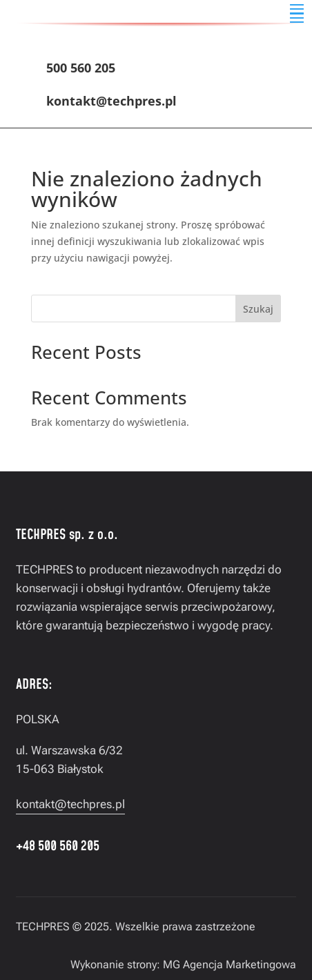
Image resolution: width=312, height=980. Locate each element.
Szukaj (258, 309)
